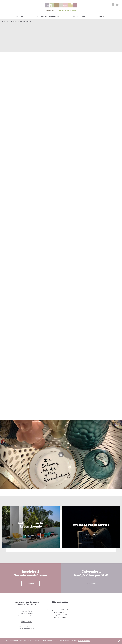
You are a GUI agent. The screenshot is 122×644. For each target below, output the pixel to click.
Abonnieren (91, 583)
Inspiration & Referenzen (48, 16)
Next (118, 454)
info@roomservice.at (27, 629)
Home (4, 21)
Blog (8, 21)
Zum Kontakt (30, 583)
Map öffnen (27, 621)
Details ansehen (84, 641)
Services (19, 16)
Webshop (103, 16)
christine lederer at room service (21, 21)
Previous (4, 454)
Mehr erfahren (31, 536)
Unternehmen (79, 16)
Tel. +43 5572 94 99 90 (27, 626)
